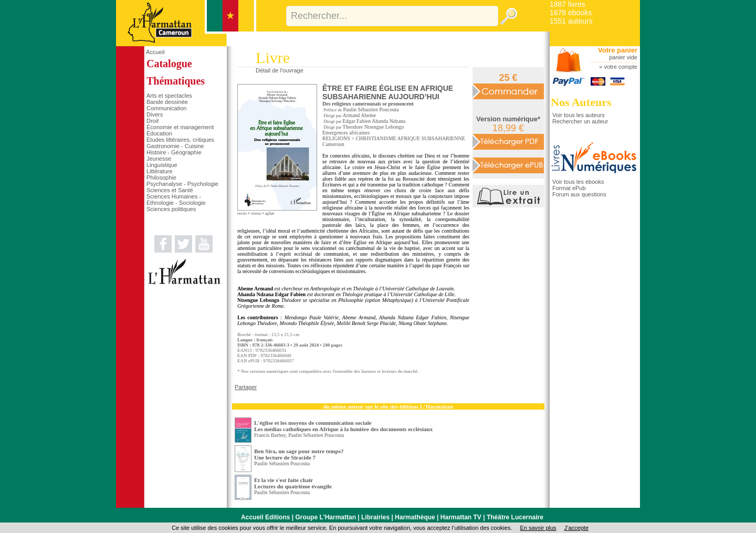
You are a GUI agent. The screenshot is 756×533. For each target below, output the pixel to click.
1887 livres (568, 4)
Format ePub (569, 188)
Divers (155, 114)
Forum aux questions (579, 194)
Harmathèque (415, 517)
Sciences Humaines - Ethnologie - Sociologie (176, 200)
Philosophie (161, 177)
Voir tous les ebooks (578, 182)
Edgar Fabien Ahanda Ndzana (374, 121)
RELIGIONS (336, 138)
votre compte (621, 67)
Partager (246, 387)
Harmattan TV (461, 517)
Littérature (160, 171)
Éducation (159, 133)
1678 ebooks (571, 13)
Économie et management (180, 127)
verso (256, 213)
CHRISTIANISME (376, 138)
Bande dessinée (167, 102)
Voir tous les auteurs (579, 115)
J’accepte (576, 528)
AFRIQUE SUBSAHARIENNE (431, 138)
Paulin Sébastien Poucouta (371, 109)
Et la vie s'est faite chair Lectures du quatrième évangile (293, 483)
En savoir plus (538, 528)
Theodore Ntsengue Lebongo (374, 127)
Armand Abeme (360, 115)
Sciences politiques (171, 209)
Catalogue (169, 64)
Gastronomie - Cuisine (175, 146)
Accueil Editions (265, 517)
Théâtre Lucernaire (515, 517)
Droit (153, 121)
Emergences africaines (346, 133)
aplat (270, 213)
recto (242, 213)
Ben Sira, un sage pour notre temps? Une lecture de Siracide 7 (299, 454)
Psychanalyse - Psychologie (182, 184)
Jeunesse (159, 159)
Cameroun (333, 144)
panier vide (623, 57)
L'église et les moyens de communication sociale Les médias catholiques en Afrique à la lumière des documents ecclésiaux (343, 426)
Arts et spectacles (169, 96)
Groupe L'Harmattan (325, 517)
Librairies (375, 517)
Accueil (155, 52)
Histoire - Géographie (174, 152)
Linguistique (162, 165)
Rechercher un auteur (580, 121)
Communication (166, 108)
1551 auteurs (571, 21)
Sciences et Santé (170, 190)
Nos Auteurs (581, 102)
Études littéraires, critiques (180, 140)
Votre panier (618, 50)
